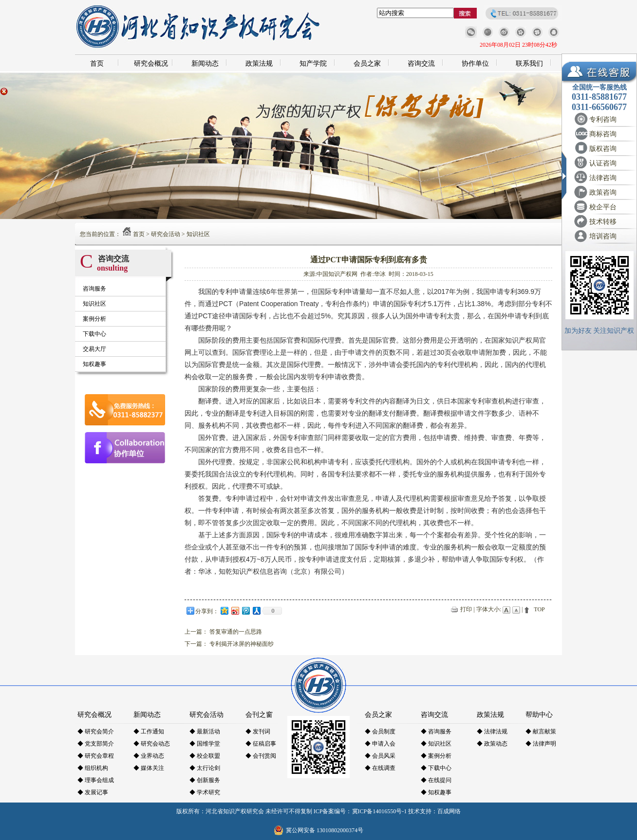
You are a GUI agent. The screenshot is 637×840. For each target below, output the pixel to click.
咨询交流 (421, 64)
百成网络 (449, 811)
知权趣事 (94, 364)
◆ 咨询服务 (436, 731)
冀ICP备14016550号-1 (380, 811)
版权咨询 (603, 149)
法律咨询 (603, 178)
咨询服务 (94, 289)
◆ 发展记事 (93, 792)
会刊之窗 (259, 715)
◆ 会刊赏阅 (261, 756)
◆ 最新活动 (205, 731)
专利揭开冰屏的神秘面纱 (242, 644)
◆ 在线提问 (436, 780)
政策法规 (259, 64)
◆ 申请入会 (380, 744)
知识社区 (198, 234)
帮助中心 (539, 715)
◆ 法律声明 (541, 744)
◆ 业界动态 (149, 756)
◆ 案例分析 (436, 756)
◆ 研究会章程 (96, 756)
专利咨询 (603, 119)
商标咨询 (603, 134)
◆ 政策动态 (492, 744)
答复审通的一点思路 (236, 632)
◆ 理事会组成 (96, 780)
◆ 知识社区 (436, 744)
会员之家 (367, 64)
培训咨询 (603, 236)
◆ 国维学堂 (205, 744)
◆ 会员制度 (380, 731)
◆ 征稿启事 (261, 744)
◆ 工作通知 (149, 731)
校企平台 (603, 207)
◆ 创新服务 (205, 780)
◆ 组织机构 (93, 768)
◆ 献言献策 (541, 731)
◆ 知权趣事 (436, 792)
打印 (466, 609)
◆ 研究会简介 (96, 731)
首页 (97, 64)
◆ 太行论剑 (205, 768)
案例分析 (94, 319)
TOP (539, 609)
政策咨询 (603, 192)
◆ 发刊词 (258, 731)
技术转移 (603, 222)
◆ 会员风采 (380, 756)
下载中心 (94, 334)
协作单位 (475, 64)
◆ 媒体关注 (149, 768)
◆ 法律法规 (492, 731)
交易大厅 (94, 349)
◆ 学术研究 (205, 792)
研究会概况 (151, 64)
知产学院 (313, 64)
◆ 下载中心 (436, 768)
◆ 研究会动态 (152, 744)
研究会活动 (166, 234)
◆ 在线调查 (380, 768)
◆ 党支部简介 (96, 744)
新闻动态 (205, 64)
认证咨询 (603, 163)
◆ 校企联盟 (205, 756)
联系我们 (529, 64)
